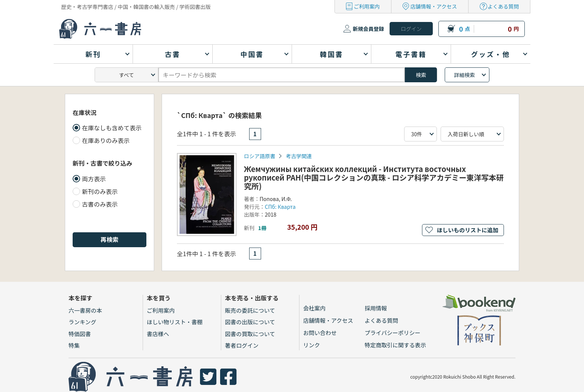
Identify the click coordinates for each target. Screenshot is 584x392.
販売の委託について (250, 310)
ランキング (82, 322)
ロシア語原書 (260, 156)
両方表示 (94, 179)
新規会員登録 (368, 29)
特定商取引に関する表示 (395, 345)
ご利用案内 (367, 6)
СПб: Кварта (280, 207)
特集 (74, 345)
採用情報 (376, 308)
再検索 (110, 239)
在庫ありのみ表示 (106, 140)
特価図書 (80, 334)
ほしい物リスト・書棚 (175, 322)
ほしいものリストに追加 (468, 230)
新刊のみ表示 (100, 191)
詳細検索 (464, 75)
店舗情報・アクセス (434, 6)
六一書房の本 (85, 310)
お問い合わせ (320, 333)
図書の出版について (250, 322)
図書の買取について (250, 334)
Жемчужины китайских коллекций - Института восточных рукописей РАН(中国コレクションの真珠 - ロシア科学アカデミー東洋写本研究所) (374, 177)
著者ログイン (242, 345)
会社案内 (314, 308)
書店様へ (158, 334)
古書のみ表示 (100, 204)
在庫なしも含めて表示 (112, 128)
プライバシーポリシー (393, 333)
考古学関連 (299, 156)
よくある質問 (503, 6)
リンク (312, 345)
